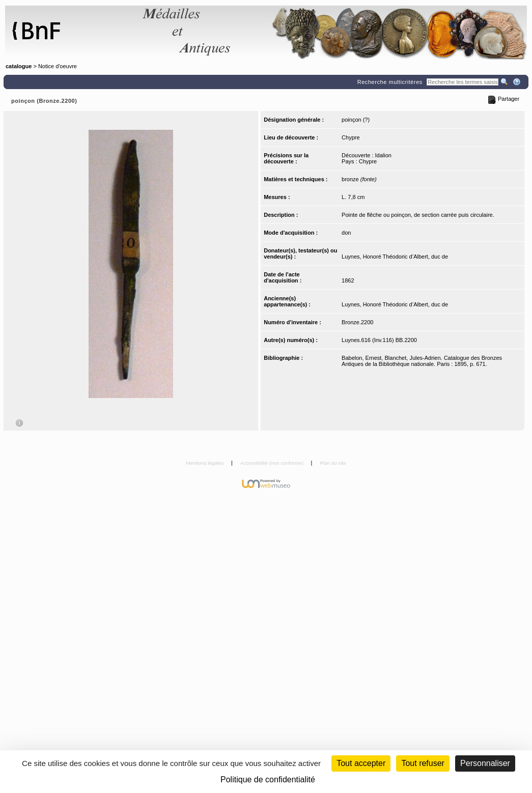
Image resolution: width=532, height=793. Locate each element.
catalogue (19, 66)
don (346, 233)
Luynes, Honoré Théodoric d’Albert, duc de (395, 257)
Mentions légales (205, 463)
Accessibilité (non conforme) (273, 463)
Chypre (351, 137)
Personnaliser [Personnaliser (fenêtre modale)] (485, 763)
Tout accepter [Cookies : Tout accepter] (361, 763)
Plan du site (333, 463)
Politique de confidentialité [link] (268, 780)
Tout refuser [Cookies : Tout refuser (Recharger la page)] (423, 763)
